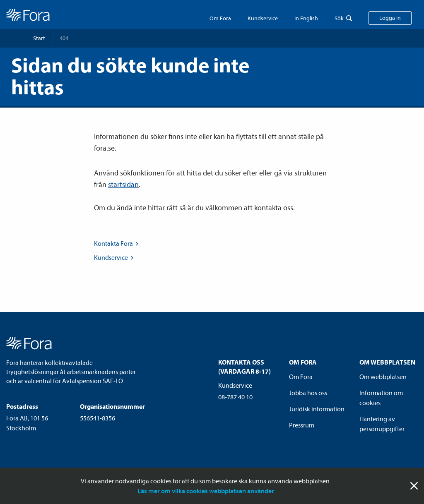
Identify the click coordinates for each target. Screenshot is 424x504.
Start (39, 38)
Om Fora (220, 18)
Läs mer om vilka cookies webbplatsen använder (206, 491)
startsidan (123, 184)
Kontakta (117, 243)
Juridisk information (317, 409)
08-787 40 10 (235, 397)
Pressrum (302, 425)
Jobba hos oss (308, 393)
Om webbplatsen (383, 377)
